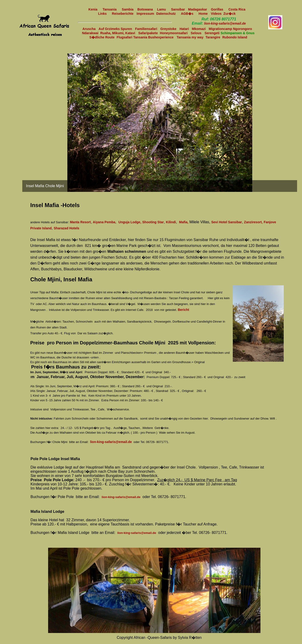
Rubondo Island (235, 37)
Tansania (110, 9)
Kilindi (171, 222)
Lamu (161, 9)
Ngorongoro (243, 29)
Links (102, 14)
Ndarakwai (91, 33)
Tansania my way (190, 37)
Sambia (129, 9)
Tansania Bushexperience (153, 37)
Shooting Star (153, 222)
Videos (217, 14)
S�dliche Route (102, 37)
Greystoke (168, 29)
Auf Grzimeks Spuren (115, 29)
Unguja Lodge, (130, 222)
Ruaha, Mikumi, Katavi (118, 33)
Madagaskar (199, 9)
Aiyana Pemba (104, 222)
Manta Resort (80, 222)
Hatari (185, 29)
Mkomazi (199, 29)
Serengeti (212, 33)
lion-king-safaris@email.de (225, 23)
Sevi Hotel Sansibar (227, 222)
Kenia (93, 9)
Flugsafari (125, 37)
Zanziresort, (253, 222)
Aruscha (89, 29)
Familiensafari (146, 29)
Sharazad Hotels (67, 228)
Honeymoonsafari (174, 33)
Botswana (145, 9)
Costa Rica (237, 9)
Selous (196, 33)
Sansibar (178, 9)
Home (203, 14)
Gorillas (217, 9)
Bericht (183, 310)
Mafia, (184, 222)
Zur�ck (229, 14)
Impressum (145, 14)
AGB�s (187, 14)
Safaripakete (148, 33)
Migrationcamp (221, 29)
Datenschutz (166, 14)
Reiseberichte (123, 14)
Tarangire (213, 37)
